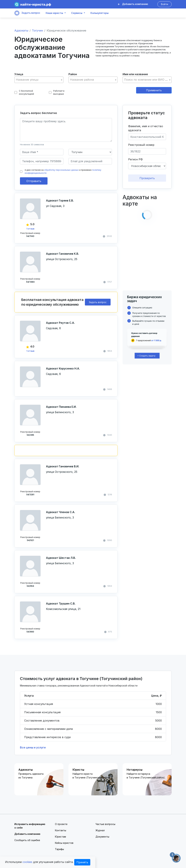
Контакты (61, 830)
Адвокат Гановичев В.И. (63, 466)
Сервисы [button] (77, 13)
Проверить (147, 178)
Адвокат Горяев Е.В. (60, 200)
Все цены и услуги (33, 747)
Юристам (60, 837)
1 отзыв (30, 229)
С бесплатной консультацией (24, 92)
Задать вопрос (27, 13)
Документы (102, 837)
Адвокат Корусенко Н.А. (63, 368)
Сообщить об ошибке (27, 840)
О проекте (61, 824)
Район (73, 74)
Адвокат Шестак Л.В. (61, 558)
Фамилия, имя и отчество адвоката (146, 128)
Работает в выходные (57, 92)
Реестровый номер (141, 145)
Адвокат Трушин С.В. (61, 604)
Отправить (34, 181)
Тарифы (59, 849)
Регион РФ (135, 159)
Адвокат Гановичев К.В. (62, 254)
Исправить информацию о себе (30, 826)
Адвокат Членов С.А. (61, 512)
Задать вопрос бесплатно (38, 113)
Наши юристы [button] (54, 13)
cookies (27, 862)
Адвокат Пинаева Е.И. (61, 407)
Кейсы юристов (64, 843)
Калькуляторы (100, 13)
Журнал (100, 830)
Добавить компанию (133, 4)
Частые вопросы (105, 824)
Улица (19, 74)
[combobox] (39, 80)
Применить (154, 90)
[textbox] (39, 80)
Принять (82, 862)
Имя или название (135, 74)
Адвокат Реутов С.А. (60, 323)
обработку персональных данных (61, 170)
